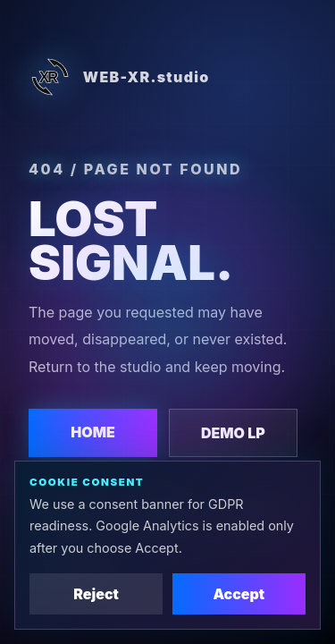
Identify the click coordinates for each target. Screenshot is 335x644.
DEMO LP (233, 433)
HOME (93, 432)
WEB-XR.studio (119, 77)
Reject (96, 594)
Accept (239, 594)
